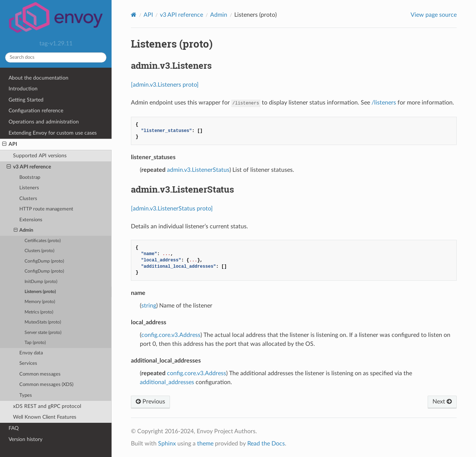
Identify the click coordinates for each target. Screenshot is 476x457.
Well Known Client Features (45, 417)
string (149, 306)
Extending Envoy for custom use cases (53, 133)
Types (26, 395)
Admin (24, 231)
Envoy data (31, 353)
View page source (434, 15)
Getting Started (26, 100)
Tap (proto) (35, 343)
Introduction (23, 89)
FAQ (14, 428)
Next (442, 402)
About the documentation (38, 78)
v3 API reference (29, 167)
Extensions (31, 220)
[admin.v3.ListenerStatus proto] (172, 209)
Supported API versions (40, 156)
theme (205, 444)
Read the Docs (266, 444)
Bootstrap (30, 178)
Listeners (29, 188)
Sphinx (167, 444)
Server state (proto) (43, 333)
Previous (150, 402)
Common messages (40, 374)
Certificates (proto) (43, 241)
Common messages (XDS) (46, 385)
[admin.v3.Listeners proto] (165, 85)
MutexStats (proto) (43, 322)
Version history (25, 439)
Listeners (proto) (40, 292)
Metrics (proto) (39, 312)
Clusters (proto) (39, 251)
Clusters (28, 199)
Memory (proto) (40, 302)
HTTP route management (46, 209)
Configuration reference (36, 111)
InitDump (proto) (41, 282)
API (10, 144)
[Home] (134, 15)
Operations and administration (44, 122)
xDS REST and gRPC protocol (47, 406)
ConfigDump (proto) (44, 261)
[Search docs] (56, 57)
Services (28, 363)
